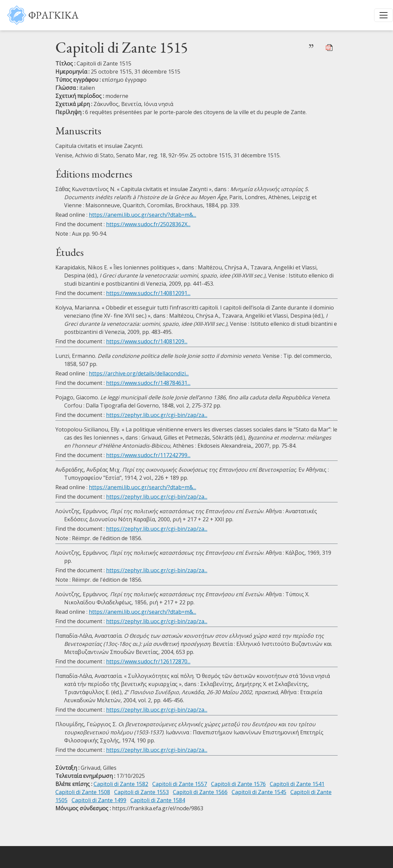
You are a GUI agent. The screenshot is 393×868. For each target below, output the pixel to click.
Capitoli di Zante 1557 (180, 784)
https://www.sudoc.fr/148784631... (148, 383)
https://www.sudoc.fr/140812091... (148, 293)
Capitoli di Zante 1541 (297, 784)
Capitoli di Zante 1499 (99, 800)
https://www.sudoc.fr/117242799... (148, 455)
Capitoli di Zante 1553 (141, 792)
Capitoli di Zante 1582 (121, 784)
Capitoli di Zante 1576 (238, 784)
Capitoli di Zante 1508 (83, 792)
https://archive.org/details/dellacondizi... (139, 373)
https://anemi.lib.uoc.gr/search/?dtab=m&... (142, 215)
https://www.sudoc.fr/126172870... (148, 661)
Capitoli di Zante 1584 (158, 800)
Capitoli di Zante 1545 (259, 792)
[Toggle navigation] (384, 15)
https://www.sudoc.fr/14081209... (147, 341)
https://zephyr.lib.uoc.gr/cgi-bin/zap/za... (157, 415)
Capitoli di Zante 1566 (200, 792)
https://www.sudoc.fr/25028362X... (148, 224)
